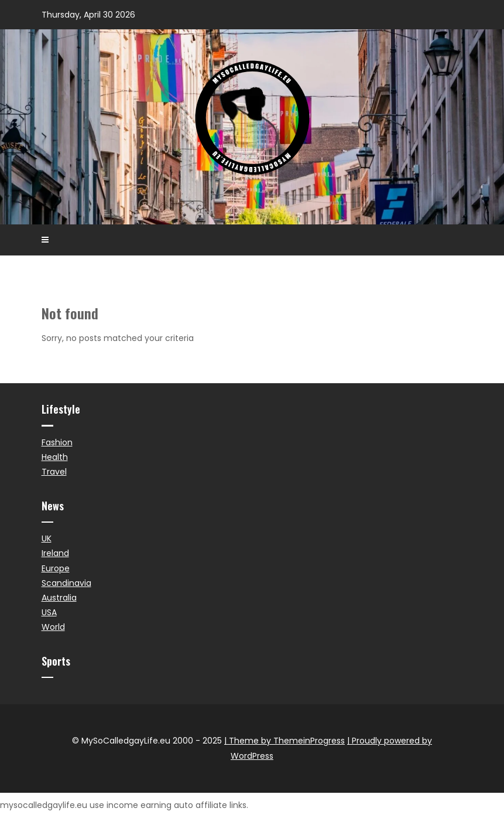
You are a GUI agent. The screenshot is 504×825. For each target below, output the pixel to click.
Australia (59, 598)
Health (55, 457)
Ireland (55, 553)
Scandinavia (66, 583)
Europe (56, 568)
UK (47, 538)
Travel (54, 472)
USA (49, 612)
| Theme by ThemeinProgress (284, 741)
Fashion (57, 442)
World (53, 627)
